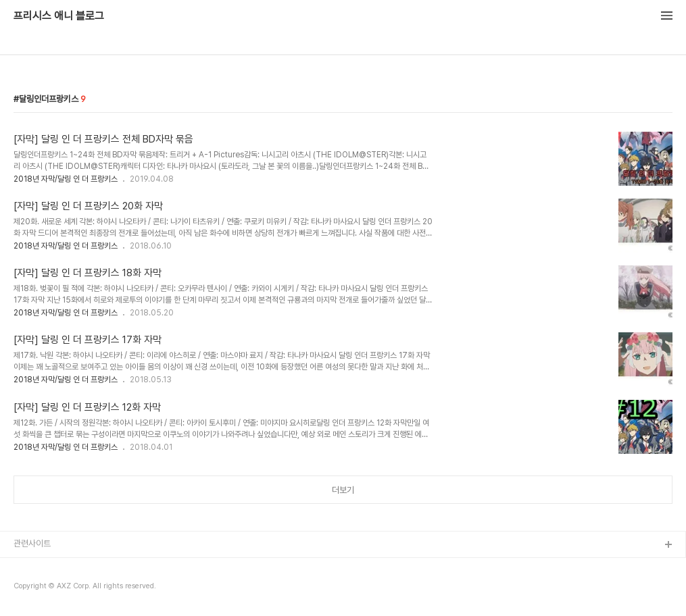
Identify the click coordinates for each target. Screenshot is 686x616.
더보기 (343, 490)
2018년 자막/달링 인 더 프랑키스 (66, 179)
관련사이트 (32, 543)
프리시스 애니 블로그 (59, 16)
